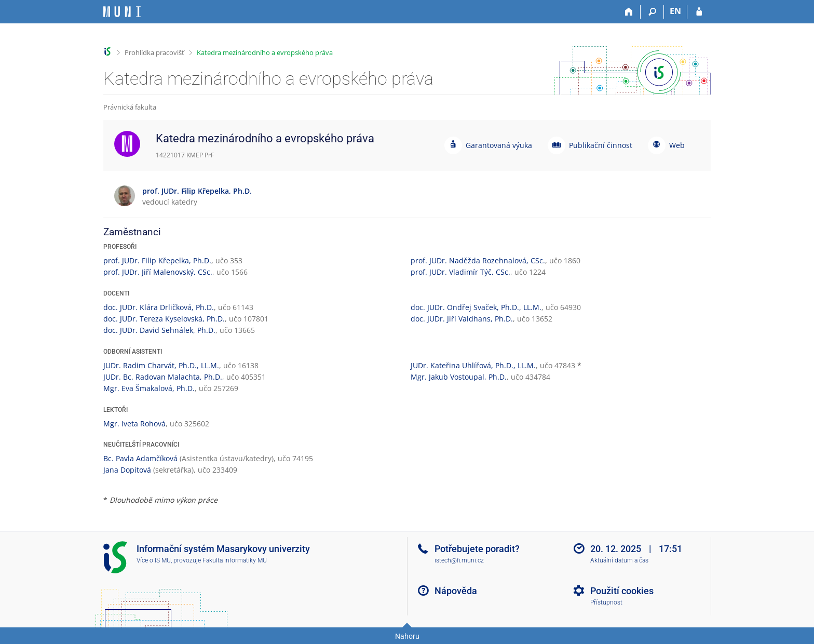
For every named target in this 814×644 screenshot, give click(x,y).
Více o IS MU (154, 560)
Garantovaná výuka (499, 145)
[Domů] (629, 12)
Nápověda (456, 591)
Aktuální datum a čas (619, 560)
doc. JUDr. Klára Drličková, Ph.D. (159, 307)
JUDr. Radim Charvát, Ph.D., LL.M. (161, 365)
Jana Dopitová (127, 470)
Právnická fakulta (130, 107)
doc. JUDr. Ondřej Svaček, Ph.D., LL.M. (476, 307)
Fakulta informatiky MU (235, 560)
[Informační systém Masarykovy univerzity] (122, 12)
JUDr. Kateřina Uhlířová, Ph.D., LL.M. (473, 365)
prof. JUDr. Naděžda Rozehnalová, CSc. (478, 260)
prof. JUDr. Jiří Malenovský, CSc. (158, 272)
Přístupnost (606, 602)
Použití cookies (622, 591)
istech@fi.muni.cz (459, 560)
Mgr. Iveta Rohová (134, 424)
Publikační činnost (601, 145)
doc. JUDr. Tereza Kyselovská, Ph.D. (164, 319)
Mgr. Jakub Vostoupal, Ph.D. (459, 377)
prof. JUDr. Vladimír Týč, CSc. (460, 272)
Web (677, 145)
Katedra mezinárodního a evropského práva (265, 52)
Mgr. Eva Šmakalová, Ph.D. (149, 388)
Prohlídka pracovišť (154, 52)
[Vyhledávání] (652, 12)
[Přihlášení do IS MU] (699, 12)
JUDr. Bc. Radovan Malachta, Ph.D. (163, 377)
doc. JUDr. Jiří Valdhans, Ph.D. (462, 319)
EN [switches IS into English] (675, 11)
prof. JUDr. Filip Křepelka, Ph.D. (157, 260)
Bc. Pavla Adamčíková (140, 458)
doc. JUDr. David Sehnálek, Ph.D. (159, 330)
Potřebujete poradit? (477, 549)
